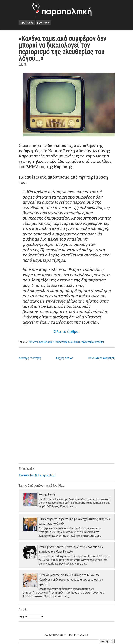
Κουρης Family (47, 494)
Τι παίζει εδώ (27, 23)
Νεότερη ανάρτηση (30, 358)
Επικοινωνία (43, 23)
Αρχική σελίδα (65, 358)
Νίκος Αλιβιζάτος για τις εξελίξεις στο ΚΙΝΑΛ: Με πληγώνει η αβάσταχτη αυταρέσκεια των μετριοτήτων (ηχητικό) (71, 580)
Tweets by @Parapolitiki (37, 475)
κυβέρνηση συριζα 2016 (68, 342)
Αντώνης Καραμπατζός (41, 342)
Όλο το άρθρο (66, 331)
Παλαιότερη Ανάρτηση (101, 358)
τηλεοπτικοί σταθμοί (93, 342)
